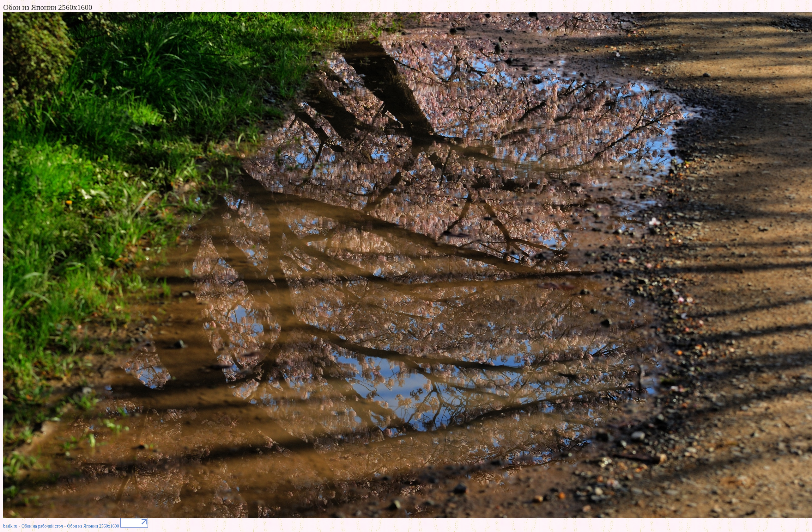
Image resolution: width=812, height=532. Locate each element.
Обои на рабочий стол (42, 526)
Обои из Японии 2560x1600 (93, 526)
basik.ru (10, 526)
